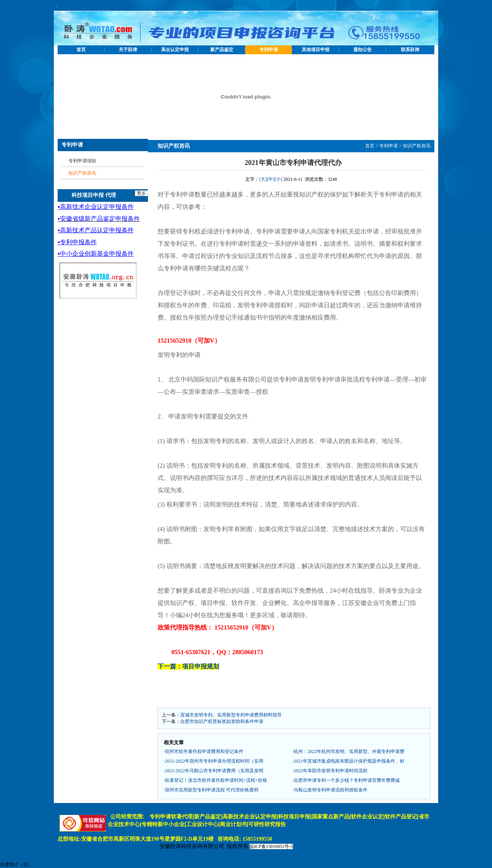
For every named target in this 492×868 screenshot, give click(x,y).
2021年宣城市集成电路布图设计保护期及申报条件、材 (349, 761)
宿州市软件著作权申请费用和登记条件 (204, 751)
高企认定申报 (175, 50)
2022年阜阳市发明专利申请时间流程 (331, 771)
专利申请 (269, 50)
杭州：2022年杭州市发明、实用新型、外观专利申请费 (349, 751)
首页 (81, 50)
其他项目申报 (316, 50)
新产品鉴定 (222, 50)
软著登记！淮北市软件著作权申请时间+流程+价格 (216, 780)
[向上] (479, 855)
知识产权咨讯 (417, 146)
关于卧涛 (128, 50)
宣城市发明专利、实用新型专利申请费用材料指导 (231, 715)
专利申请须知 (82, 161)
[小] (278, 179)
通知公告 (362, 50)
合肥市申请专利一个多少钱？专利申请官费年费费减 (347, 780)
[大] (263, 179)
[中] (271, 179)
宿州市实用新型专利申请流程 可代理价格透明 (212, 790)
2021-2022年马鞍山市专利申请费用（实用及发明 (214, 771)
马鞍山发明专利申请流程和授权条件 (331, 790)
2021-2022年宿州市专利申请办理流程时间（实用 (214, 761)
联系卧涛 (410, 50)
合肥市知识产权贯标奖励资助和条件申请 (222, 721)
